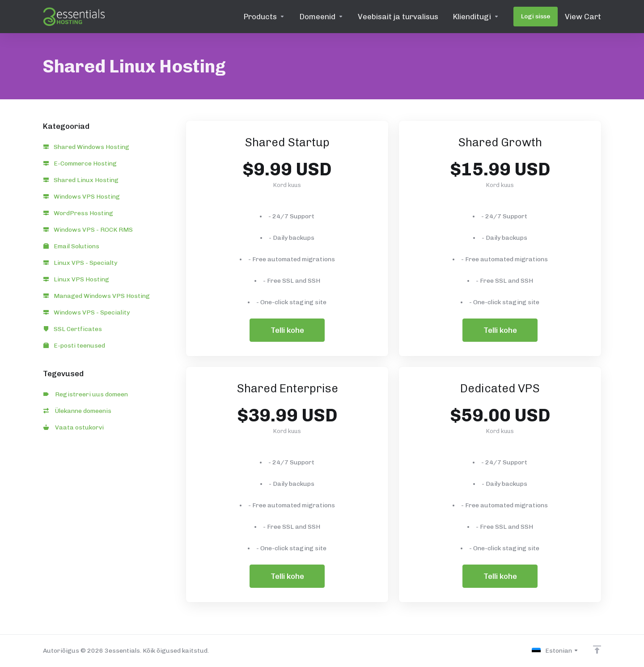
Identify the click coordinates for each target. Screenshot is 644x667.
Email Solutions (71, 246)
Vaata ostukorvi (74, 427)
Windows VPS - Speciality (87, 312)
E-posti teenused (74, 346)
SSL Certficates (73, 329)
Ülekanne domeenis (77, 411)
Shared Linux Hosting (81, 180)
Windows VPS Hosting (82, 197)
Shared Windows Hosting (86, 147)
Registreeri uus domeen (86, 394)
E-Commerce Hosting (80, 164)
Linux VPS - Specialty (80, 263)
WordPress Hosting (78, 213)
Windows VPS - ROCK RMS (88, 230)
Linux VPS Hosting (76, 279)
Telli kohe (287, 330)
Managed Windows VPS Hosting (97, 296)
